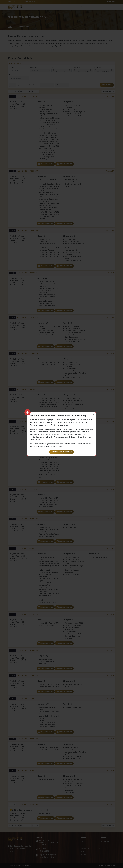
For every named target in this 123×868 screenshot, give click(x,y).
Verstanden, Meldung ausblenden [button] (62, 452)
